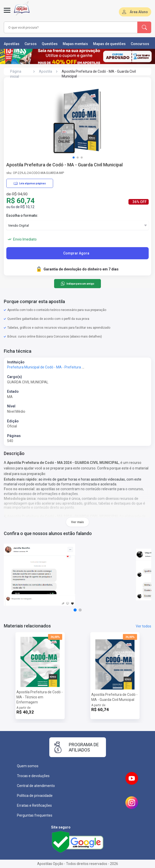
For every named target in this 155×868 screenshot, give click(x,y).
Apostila (46, 71)
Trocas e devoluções (33, 776)
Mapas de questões (109, 44)
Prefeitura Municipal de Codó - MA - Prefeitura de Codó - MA (55, 367)
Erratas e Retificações (34, 805)
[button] (74, 157)
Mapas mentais (75, 44)
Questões (50, 44)
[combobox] (67, 27)
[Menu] (7, 13)
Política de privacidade (35, 796)
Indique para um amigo (77, 284)
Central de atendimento (36, 786)
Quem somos (28, 766)
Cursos (31, 44)
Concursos (140, 44)
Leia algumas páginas (30, 183)
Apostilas (12, 44)
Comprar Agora (76, 253)
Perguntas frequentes (35, 815)
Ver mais (77, 522)
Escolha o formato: (22, 215)
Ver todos (143, 626)
